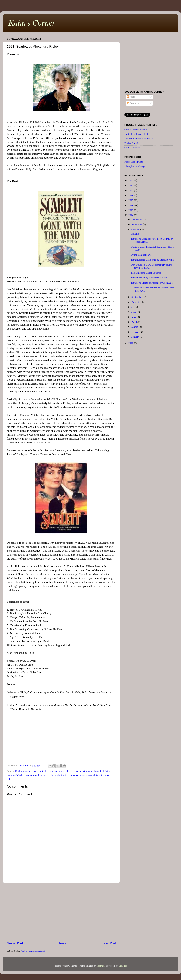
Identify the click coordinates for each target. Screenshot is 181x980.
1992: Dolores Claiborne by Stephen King (152, 260)
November (137, 224)
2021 (131, 190)
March (135, 327)
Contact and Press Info (136, 129)
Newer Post (15, 943)
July (134, 307)
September (137, 297)
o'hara (53, 775)
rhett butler (63, 775)
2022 (131, 185)
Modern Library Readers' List (140, 138)
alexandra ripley (29, 771)
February (136, 332)
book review (56, 771)
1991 (17, 771)
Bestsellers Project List (136, 134)
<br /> (61, 738)
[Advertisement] (61, 912)
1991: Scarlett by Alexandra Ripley (149, 278)
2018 (131, 195)
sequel (92, 775)
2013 (131, 343)
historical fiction (103, 771)
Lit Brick (135, 234)
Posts (131, 97)
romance (74, 775)
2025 (131, 180)
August (135, 302)
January (136, 337)
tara (98, 775)
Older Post (108, 943)
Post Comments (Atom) (33, 951)
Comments (134, 103)
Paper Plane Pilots (134, 162)
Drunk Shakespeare (141, 255)
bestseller (44, 771)
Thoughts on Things (135, 166)
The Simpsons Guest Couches (146, 273)
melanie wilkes (34, 775)
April (134, 322)
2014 (131, 215)
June (134, 312)
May (134, 317)
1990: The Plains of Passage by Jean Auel (152, 283)
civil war (68, 771)
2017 (131, 200)
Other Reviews (132, 148)
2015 (131, 210)
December (137, 219)
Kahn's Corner (32, 23)
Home (62, 943)
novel (46, 775)
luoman (101, 966)
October (136, 229)
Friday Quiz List (133, 143)
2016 (131, 205)
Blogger (123, 966)
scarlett (83, 775)
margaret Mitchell (16, 775)
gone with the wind (83, 771)
